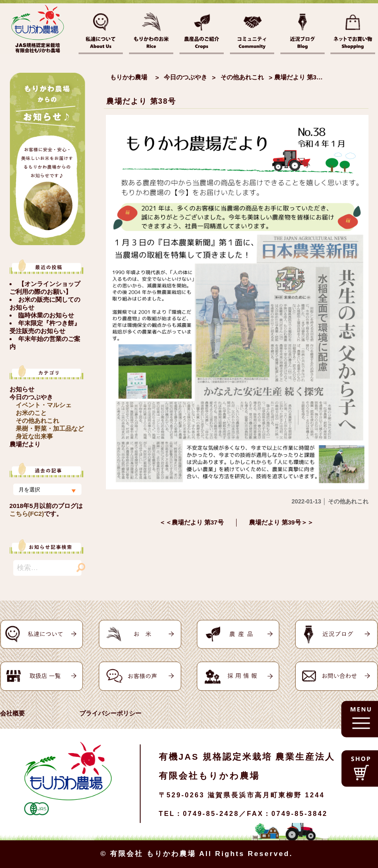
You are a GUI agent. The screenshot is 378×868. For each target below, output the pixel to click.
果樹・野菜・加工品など (50, 428)
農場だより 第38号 (141, 101)
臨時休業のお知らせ (46, 315)
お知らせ (22, 389)
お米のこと (31, 413)
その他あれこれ (37, 421)
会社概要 (12, 713)
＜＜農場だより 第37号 (191, 522)
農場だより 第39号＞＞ (281, 522)
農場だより (25, 444)
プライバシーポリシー (110, 713)
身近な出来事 (34, 436)
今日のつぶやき (31, 397)
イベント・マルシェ (44, 405)
